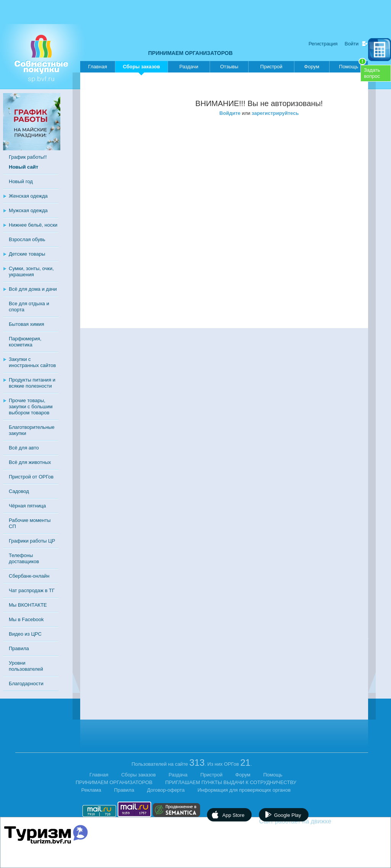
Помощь (353, 65)
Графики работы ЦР (32, 541)
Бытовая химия (27, 324)
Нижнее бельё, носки (33, 225)
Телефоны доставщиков (24, 558)
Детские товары (27, 254)
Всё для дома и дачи (33, 289)
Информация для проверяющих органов (244, 790)
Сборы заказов (141, 68)
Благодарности (26, 684)
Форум (312, 67)
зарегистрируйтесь (275, 113)
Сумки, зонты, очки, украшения (31, 271)
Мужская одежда (28, 210)
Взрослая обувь (27, 239)
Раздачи (189, 67)
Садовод (19, 491)
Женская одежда (28, 196)
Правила (19, 648)
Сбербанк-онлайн (29, 576)
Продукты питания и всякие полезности (32, 383)
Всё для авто (24, 448)
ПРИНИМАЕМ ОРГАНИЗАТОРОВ (190, 53)
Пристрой (271, 67)
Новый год (21, 181)
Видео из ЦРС (25, 634)
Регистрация (323, 44)
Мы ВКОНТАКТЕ (28, 605)
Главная (98, 67)
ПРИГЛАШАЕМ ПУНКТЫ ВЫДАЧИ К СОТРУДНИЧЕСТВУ (231, 782)
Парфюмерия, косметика (25, 342)
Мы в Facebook (26, 619)
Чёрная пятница (27, 506)
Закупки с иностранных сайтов (32, 362)
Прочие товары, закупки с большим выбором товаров (31, 407)
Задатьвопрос (372, 73)
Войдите (230, 113)
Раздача (178, 775)
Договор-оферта (166, 790)
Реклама (91, 790)
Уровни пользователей (26, 666)
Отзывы (229, 67)
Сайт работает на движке (312, 821)
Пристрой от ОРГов (31, 477)
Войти (352, 44)
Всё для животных (30, 462)
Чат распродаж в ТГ (32, 590)
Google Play (288, 815)
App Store (233, 815)
